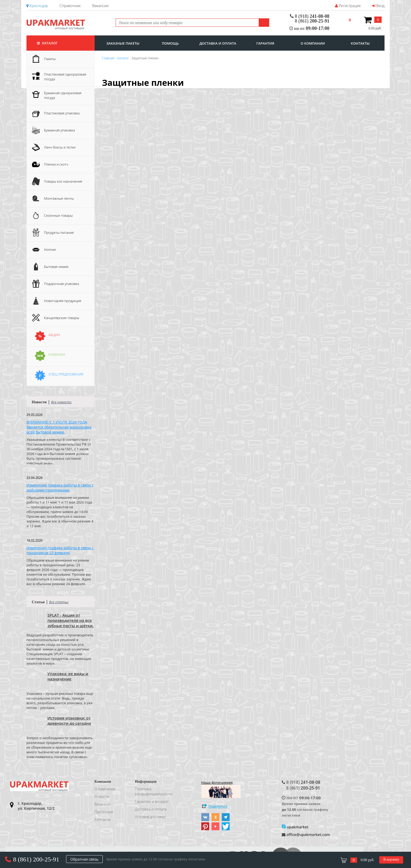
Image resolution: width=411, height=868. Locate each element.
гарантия (265, 43)
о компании (313, 43)
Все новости (61, 402)
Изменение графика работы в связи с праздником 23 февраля (60, 550)
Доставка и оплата (151, 809)
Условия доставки (150, 817)
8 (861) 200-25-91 (36, 859)
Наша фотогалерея (221, 789)
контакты (360, 43)
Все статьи (59, 602)
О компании (105, 789)
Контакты (102, 819)
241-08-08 (310, 16)
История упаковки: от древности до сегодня (69, 721)
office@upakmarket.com (306, 835)
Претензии (104, 812)
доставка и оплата (218, 43)
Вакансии (100, 6)
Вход (378, 6)
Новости (102, 796)
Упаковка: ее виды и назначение (68, 676)
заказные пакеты (123, 43)
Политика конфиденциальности (154, 791)
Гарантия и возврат (152, 801)
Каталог (47, 43)
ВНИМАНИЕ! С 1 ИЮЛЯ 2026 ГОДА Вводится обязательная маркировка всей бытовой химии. (59, 427)
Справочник (70, 6)
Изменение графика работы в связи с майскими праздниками (60, 488)
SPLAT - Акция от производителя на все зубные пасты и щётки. (71, 620)
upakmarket (295, 827)
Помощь (170, 43)
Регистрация (348, 6)
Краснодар (37, 6)
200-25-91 (312, 21)
